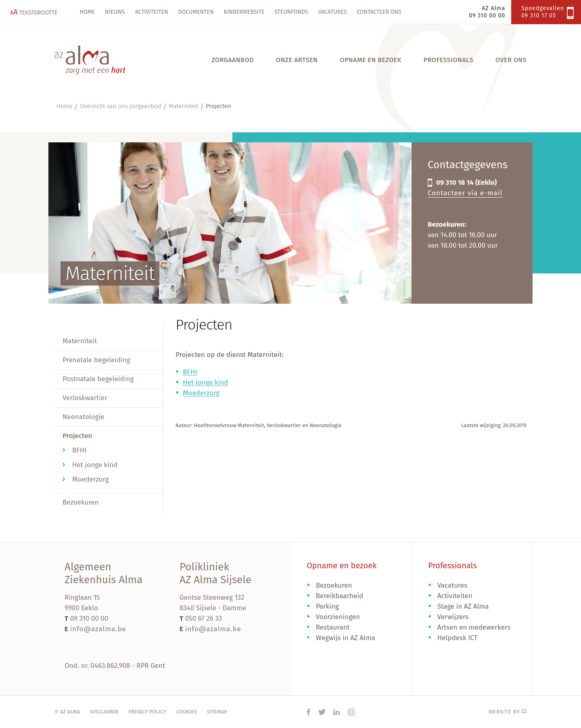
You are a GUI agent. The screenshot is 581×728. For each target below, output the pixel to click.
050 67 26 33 (204, 618)
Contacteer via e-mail (465, 193)
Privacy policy (147, 712)
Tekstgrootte (34, 12)
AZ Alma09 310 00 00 (487, 12)
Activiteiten (152, 12)
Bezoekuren (81, 502)
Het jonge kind (95, 465)
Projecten (218, 106)
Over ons (511, 60)
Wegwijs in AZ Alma (346, 638)
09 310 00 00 (89, 618)
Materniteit (183, 106)
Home (88, 12)
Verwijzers (453, 617)
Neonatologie (84, 417)
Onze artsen (297, 60)
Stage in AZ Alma (463, 606)
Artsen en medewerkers (474, 627)
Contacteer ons (379, 12)
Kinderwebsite (244, 12)
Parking (327, 606)
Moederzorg (91, 479)
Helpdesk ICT (458, 638)
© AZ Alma (67, 712)
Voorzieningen (338, 617)
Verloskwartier (85, 398)
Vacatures (333, 12)
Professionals (448, 60)
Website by (507, 712)
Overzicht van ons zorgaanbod (120, 106)
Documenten (196, 12)
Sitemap (217, 712)
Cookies (187, 712)
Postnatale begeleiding (98, 379)
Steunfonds (291, 12)
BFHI (79, 450)
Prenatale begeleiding (96, 360)
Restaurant (333, 627)
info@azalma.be (98, 629)
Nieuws (115, 12)
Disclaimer (104, 712)
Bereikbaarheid (340, 596)
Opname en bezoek (370, 60)
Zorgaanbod (233, 60)
